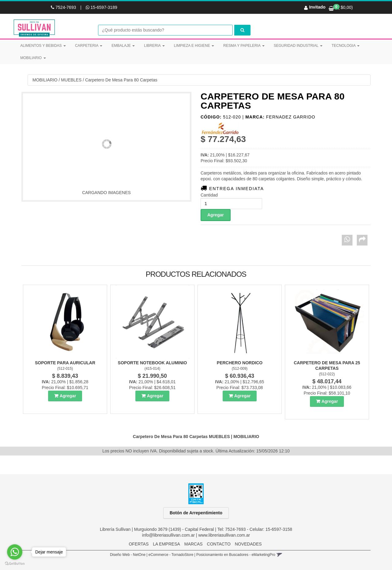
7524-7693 (64, 7)
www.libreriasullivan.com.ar (224, 535)
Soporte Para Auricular (65, 363)
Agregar (68, 396)
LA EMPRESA (166, 544)
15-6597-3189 (102, 7)
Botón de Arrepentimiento (196, 513)
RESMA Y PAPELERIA (244, 46)
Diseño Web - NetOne (128, 555)
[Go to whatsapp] (15, 552)
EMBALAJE (123, 46)
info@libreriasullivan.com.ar (168, 535)
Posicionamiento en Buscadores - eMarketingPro (236, 555)
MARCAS (194, 544)
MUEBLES (71, 80)
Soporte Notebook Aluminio (153, 363)
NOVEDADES (248, 544)
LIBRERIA (154, 46)
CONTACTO (219, 544)
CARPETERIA (89, 46)
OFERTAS (139, 544)
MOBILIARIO (33, 58)
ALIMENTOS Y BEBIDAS (43, 46)
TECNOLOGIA (346, 46)
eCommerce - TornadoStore (171, 555)
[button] (279, 555)
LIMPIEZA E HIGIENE (194, 46)
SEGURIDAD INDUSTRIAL (298, 46)
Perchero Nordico (240, 363)
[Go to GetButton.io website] (15, 564)
